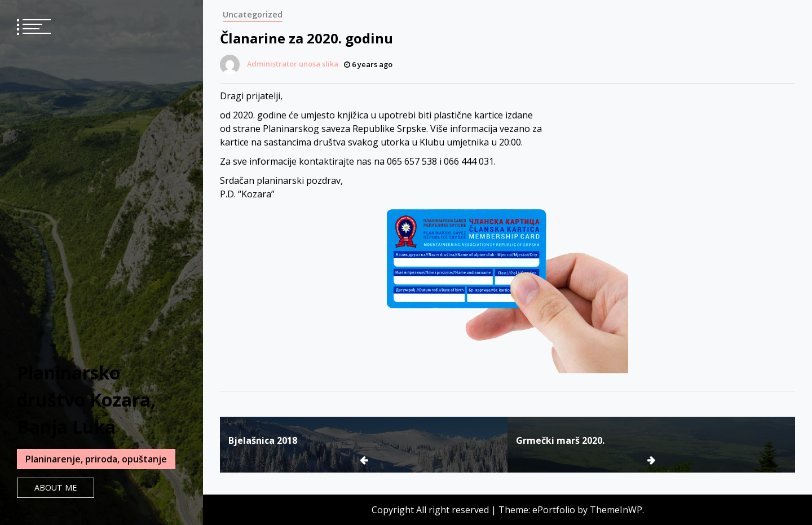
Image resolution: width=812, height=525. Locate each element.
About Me (56, 487)
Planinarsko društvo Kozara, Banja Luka (86, 400)
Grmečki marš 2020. (560, 440)
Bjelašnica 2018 (263, 440)
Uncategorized (253, 14)
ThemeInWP (616, 510)
